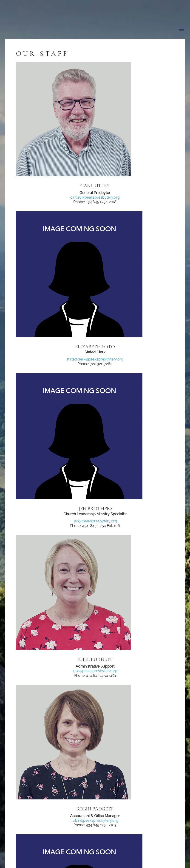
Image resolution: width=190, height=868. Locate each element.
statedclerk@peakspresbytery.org (95, 359)
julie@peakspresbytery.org (95, 671)
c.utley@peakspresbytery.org (95, 197)
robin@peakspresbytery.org (95, 820)
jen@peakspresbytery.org (95, 521)
